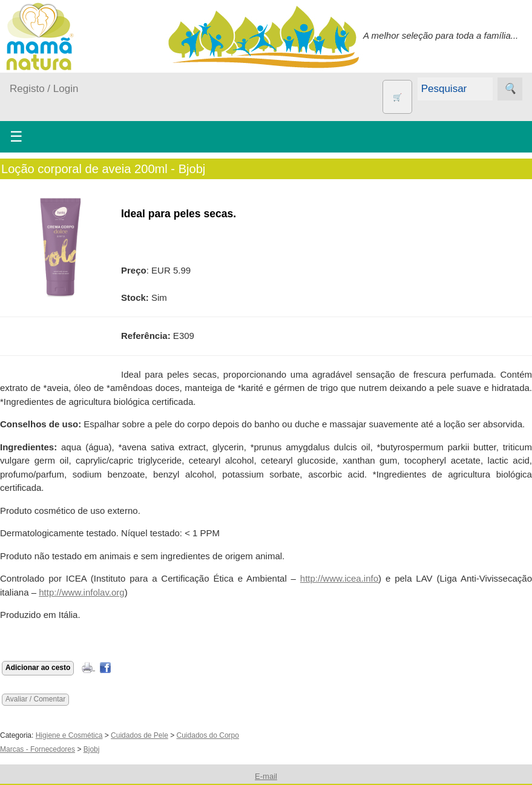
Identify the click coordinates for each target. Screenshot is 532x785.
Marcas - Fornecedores (38, 749)
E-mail (266, 776)
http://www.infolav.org (81, 592)
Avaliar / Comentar (35, 699)
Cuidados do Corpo (208, 735)
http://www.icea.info (339, 578)
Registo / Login (44, 89)
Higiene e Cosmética (69, 735)
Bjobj (92, 749)
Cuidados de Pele (140, 735)
